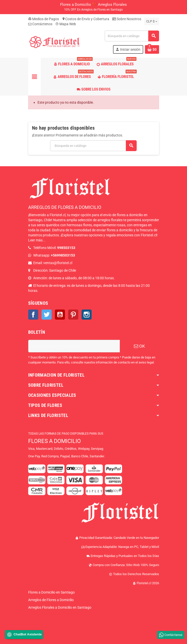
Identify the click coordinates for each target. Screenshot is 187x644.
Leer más (35, 240)
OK (139, 346)
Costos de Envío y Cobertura (86, 19)
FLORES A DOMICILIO (54, 441)
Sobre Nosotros (127, 19)
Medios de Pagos (44, 19)
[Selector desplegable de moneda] (152, 21)
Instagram (87, 315)
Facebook (33, 315)
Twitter (47, 315)
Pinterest (73, 315)
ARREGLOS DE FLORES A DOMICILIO (65, 207)
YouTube (60, 315)
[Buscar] (132, 36)
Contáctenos (40, 24)
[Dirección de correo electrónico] (74, 346)
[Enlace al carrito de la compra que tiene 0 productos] (152, 49)
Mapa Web (66, 24)
